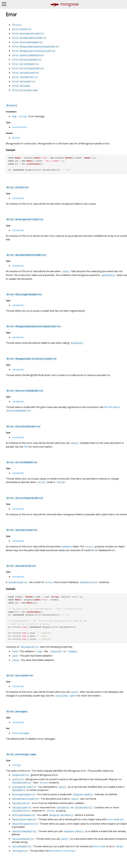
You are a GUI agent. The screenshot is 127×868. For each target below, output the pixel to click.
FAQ (26, 447)
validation (67, 546)
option (66, 696)
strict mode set (115, 819)
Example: (11, 150)
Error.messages (21, 733)
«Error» (16, 138)
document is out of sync (63, 851)
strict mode (100, 846)
